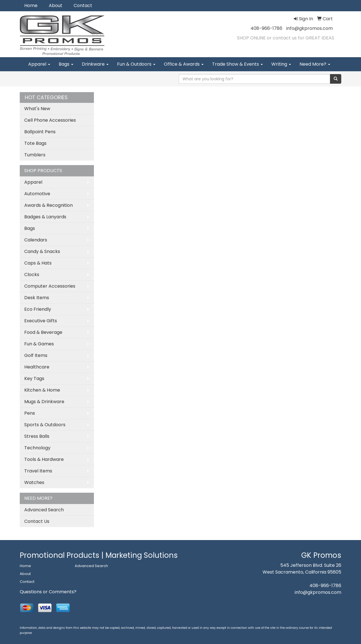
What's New (37, 109)
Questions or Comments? (48, 592)
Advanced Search (44, 510)
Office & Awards (184, 64)
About (56, 5)
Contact (83, 5)
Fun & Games (39, 344)
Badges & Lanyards (45, 217)
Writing (281, 64)
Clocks (32, 275)
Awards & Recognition (49, 205)
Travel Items (38, 471)
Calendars (36, 240)
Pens (30, 413)
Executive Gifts (41, 321)
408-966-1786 (266, 28)
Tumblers (35, 155)
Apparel (39, 64)
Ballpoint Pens (40, 132)
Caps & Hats (38, 263)
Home (31, 5)
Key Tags (34, 378)
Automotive (37, 194)
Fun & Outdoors (136, 64)
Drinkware (95, 64)
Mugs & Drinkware (44, 402)
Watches (34, 482)
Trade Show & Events (237, 64)
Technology (37, 448)
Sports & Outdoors (45, 425)
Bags (66, 64)
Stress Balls (37, 436)
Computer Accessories (50, 286)
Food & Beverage (43, 332)
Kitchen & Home (42, 390)
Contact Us (37, 521)
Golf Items (36, 355)
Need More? (315, 64)
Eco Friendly (38, 309)
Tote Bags (35, 143)
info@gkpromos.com (310, 28)
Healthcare (37, 367)
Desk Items (37, 298)
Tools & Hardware (44, 459)
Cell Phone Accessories (50, 120)
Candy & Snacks (42, 251)
